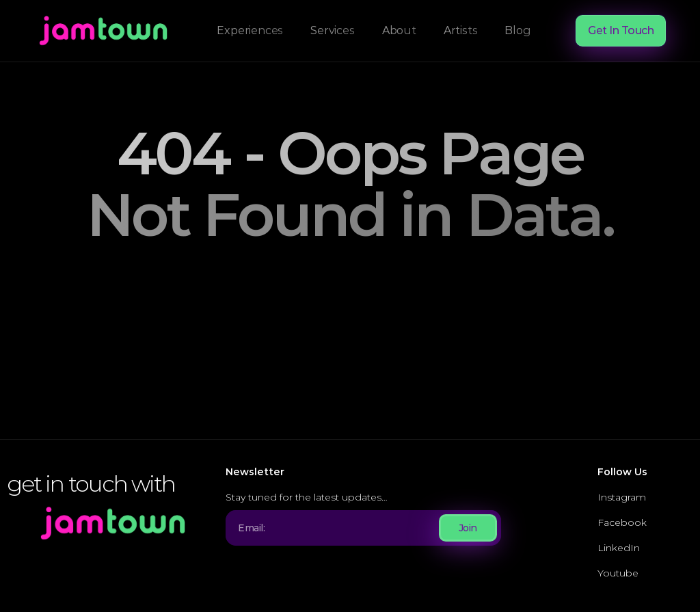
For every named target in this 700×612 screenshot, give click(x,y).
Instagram (622, 497)
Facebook (622, 522)
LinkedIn (619, 548)
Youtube (618, 573)
